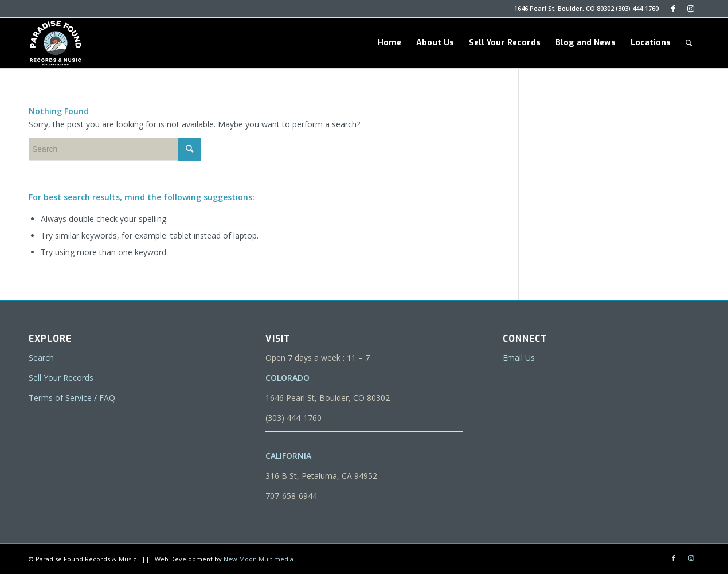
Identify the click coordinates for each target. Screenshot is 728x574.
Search (41, 358)
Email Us (519, 358)
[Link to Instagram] (691, 9)
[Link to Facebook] (673, 9)
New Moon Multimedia (259, 559)
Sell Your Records (61, 378)
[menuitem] (390, 43)
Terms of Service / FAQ (72, 398)
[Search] (689, 43)
